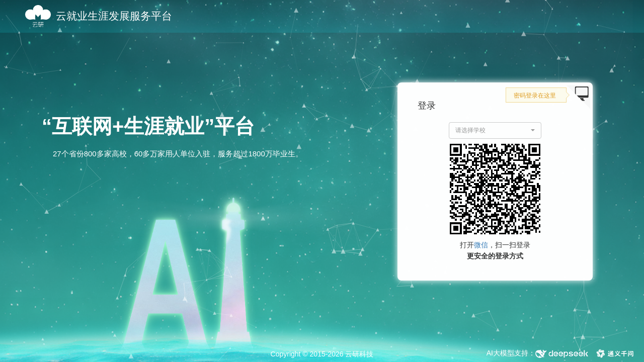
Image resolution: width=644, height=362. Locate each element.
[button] (495, 130)
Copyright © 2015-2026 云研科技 (322, 354)
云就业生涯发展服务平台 (114, 16)
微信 (481, 245)
